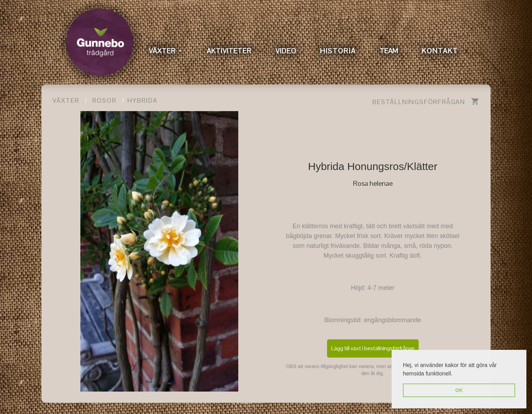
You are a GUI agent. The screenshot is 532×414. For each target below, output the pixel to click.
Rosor (104, 100)
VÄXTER (162, 51)
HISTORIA (338, 51)
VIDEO (286, 51)
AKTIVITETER (229, 51)
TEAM (389, 51)
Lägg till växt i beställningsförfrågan (373, 348)
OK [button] (459, 390)
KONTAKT (440, 51)
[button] (455, 374)
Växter (66, 100)
